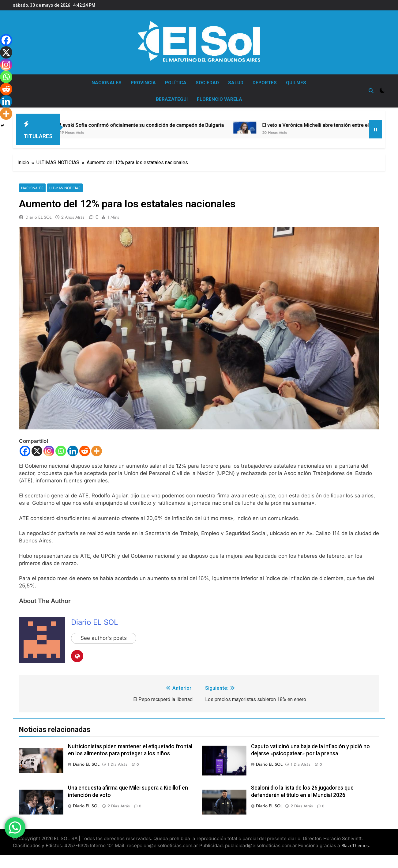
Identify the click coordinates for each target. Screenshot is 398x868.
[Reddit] (85, 451)
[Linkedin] (73, 451)
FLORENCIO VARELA (220, 99)
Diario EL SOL (38, 217)
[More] (97, 451)
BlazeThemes (355, 845)
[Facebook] (25, 451)
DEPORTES (265, 83)
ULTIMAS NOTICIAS (65, 188)
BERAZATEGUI (172, 99)
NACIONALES (107, 83)
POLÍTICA (176, 83)
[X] (37, 451)
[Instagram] (49, 451)
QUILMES (296, 83)
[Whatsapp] (61, 451)
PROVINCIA (143, 83)
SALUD (236, 83)
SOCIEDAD (207, 83)
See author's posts (104, 638)
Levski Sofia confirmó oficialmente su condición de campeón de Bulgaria (159, 125)
